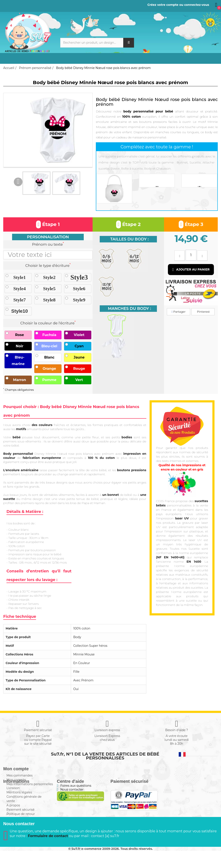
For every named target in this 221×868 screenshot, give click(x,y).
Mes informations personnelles (30, 784)
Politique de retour (21, 823)
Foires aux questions (76, 795)
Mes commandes (20, 775)
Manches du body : (129, 309)
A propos (13, 815)
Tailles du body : (129, 239)
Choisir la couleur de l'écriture (48, 323)
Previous (18, 182)
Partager (179, 312)
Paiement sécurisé (21, 819)
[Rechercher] (97, 43)
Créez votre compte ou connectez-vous (178, 5)
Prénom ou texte (48, 244)
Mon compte (16, 780)
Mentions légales (19, 802)
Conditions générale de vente (24, 808)
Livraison (13, 798)
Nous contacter (72, 799)
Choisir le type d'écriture (48, 265)
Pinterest (203, 312)
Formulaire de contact (48, 853)
